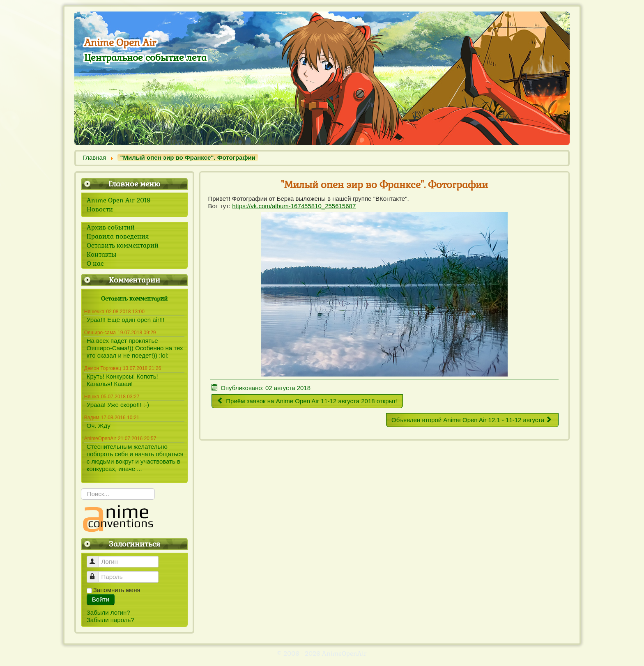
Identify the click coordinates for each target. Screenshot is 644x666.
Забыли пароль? (110, 620)
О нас (95, 264)
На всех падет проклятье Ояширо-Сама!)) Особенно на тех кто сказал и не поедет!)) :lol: (135, 348)
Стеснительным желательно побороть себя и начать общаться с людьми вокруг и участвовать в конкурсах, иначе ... (135, 458)
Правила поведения (118, 237)
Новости (100, 209)
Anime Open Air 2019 (119, 200)
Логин (97, 558)
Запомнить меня (117, 590)
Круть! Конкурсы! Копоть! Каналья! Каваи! (122, 380)
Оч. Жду (99, 426)
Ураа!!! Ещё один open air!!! (126, 320)
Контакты (102, 255)
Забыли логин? (108, 612)
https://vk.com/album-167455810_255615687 (294, 206)
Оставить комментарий (123, 246)
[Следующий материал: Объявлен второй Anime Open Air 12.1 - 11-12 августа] (472, 420)
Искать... (81, 488)
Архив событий (111, 227)
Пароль (97, 573)
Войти (101, 599)
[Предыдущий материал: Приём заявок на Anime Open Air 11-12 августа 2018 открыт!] (307, 401)
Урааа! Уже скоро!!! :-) (118, 405)
